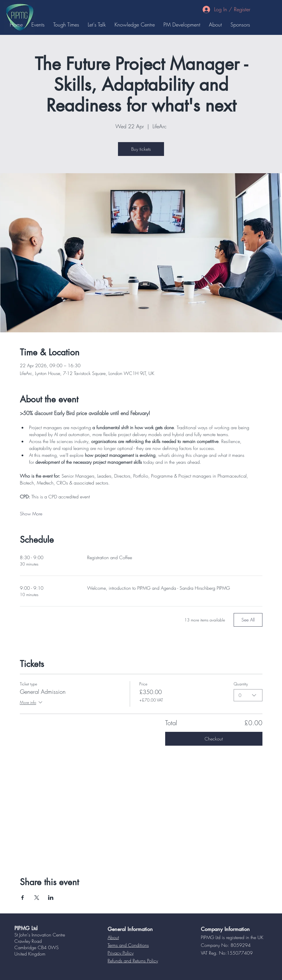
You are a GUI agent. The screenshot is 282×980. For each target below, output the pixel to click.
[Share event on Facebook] (23, 898)
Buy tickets (141, 149)
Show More (31, 514)
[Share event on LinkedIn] (51, 898)
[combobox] (248, 695)
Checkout (214, 739)
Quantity (241, 684)
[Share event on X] (37, 898)
